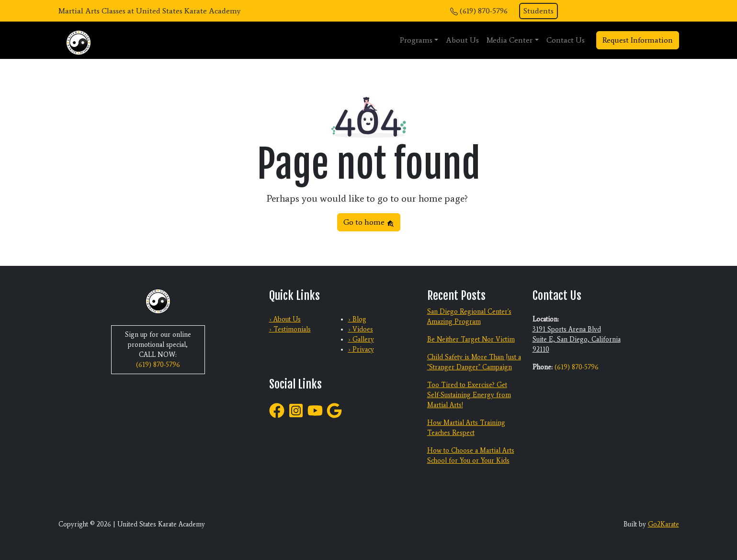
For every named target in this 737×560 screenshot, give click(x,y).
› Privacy (361, 349)
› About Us (285, 319)
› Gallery (361, 339)
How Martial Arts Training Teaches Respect (466, 428)
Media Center (510, 40)
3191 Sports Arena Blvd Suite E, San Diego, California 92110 (577, 339)
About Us (462, 40)
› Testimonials (290, 329)
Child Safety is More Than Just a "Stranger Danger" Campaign (474, 362)
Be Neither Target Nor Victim (471, 339)
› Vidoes (361, 329)
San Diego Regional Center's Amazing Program (469, 317)
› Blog (357, 319)
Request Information (638, 40)
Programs (416, 40)
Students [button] (539, 11)
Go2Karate (663, 524)
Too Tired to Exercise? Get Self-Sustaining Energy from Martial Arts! (469, 395)
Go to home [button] (369, 222)
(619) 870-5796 (484, 11)
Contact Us (566, 40)
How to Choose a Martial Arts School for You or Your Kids (471, 456)
